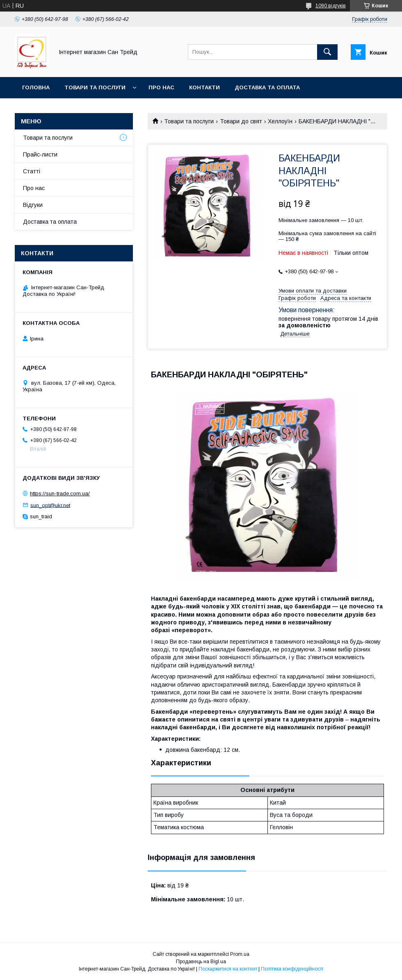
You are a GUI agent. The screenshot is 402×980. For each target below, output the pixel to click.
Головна (36, 87)
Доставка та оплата (267, 87)
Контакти (204, 87)
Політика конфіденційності (292, 969)
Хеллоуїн (280, 121)
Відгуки (33, 205)
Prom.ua (240, 954)
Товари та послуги (95, 87)
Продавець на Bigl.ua (201, 962)
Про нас (161, 87)
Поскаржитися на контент (228, 969)
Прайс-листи (40, 154)
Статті (32, 171)
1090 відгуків (331, 6)
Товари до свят (241, 121)
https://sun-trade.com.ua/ (60, 493)
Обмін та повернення (57, 109)
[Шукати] (327, 52)
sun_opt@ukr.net (50, 505)
